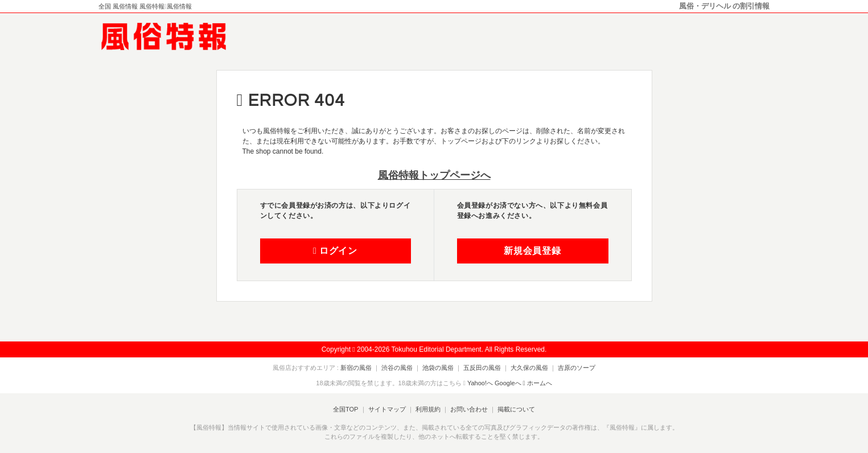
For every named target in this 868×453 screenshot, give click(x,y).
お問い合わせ (469, 409)
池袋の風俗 (438, 368)
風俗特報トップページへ (434, 175)
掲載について (516, 409)
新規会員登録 (532, 251)
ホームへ (538, 383)
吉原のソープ (577, 368)
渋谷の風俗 (397, 368)
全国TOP (345, 409)
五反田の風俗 (482, 368)
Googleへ (508, 383)
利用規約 (428, 409)
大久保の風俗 (529, 368)
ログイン (335, 251)
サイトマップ (386, 409)
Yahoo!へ (480, 383)
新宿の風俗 (356, 368)
